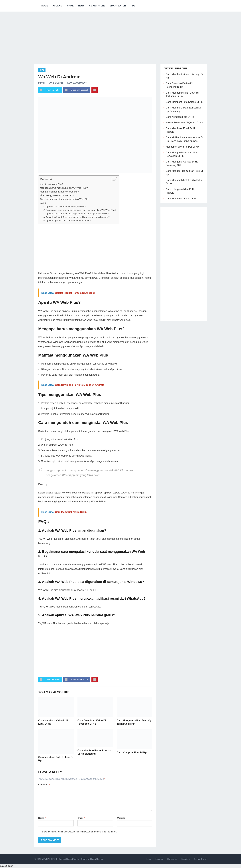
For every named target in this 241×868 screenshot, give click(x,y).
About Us (159, 859)
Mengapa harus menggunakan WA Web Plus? (64, 188)
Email (81, 818)
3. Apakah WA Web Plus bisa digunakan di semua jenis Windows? (76, 214)
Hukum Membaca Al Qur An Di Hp (184, 123)
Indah (41, 83)
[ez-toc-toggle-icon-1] (113, 180)
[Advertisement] (120, 35)
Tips (133, 6)
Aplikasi (57, 6)
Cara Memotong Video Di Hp (181, 199)
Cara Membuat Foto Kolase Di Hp (184, 102)
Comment (44, 785)
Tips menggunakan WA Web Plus (57, 195)
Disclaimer (186, 859)
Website (121, 818)
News (81, 6)
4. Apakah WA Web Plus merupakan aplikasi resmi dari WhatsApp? (77, 217)
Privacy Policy (200, 859)
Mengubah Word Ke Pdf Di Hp (182, 147)
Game (70, 6)
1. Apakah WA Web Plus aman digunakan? (65, 206)
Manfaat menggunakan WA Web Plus (59, 192)
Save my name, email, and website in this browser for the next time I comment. (80, 832)
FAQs (43, 203)
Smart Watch (118, 6)
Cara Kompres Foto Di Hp (132, 753)
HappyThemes (97, 859)
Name (42, 818)
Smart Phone (97, 6)
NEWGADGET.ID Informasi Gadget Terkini (60, 859)
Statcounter (6, 866)
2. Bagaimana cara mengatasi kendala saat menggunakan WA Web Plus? (80, 210)
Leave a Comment (77, 83)
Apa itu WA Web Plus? (52, 184)
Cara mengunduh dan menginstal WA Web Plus (65, 199)
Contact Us (172, 859)
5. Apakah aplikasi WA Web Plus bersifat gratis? (67, 221)
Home (45, 6)
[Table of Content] (114, 180)
